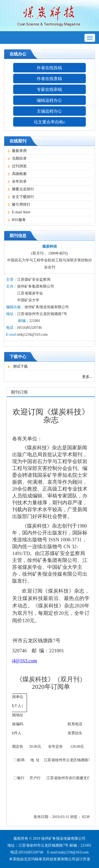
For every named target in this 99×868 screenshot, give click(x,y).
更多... (87, 377)
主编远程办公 (49, 111)
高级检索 (17, 174)
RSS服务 (17, 220)
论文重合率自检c (49, 122)
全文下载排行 (21, 197)
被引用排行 (19, 204)
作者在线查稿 (49, 79)
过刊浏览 (17, 166)
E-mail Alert (19, 212)
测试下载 (18, 366)
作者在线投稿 (49, 68)
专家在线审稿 (49, 89)
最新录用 (17, 151)
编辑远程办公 (49, 100)
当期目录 (17, 158)
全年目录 (17, 181)
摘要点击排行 (21, 189)
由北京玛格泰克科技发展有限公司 (48, 859)
